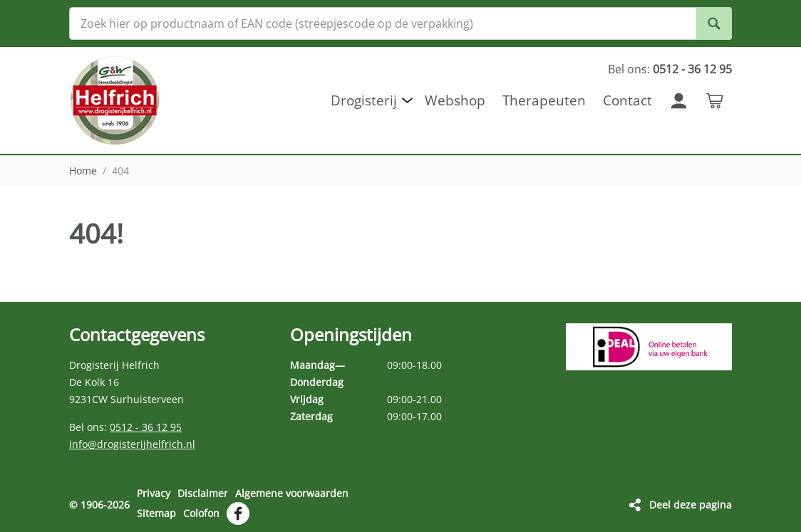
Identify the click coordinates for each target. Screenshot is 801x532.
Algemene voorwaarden (292, 493)
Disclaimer (203, 493)
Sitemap (156, 513)
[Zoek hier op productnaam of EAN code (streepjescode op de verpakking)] (400, 24)
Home (83, 171)
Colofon (201, 513)
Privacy (154, 493)
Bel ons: (670, 69)
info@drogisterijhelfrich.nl (132, 444)
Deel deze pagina (691, 505)
